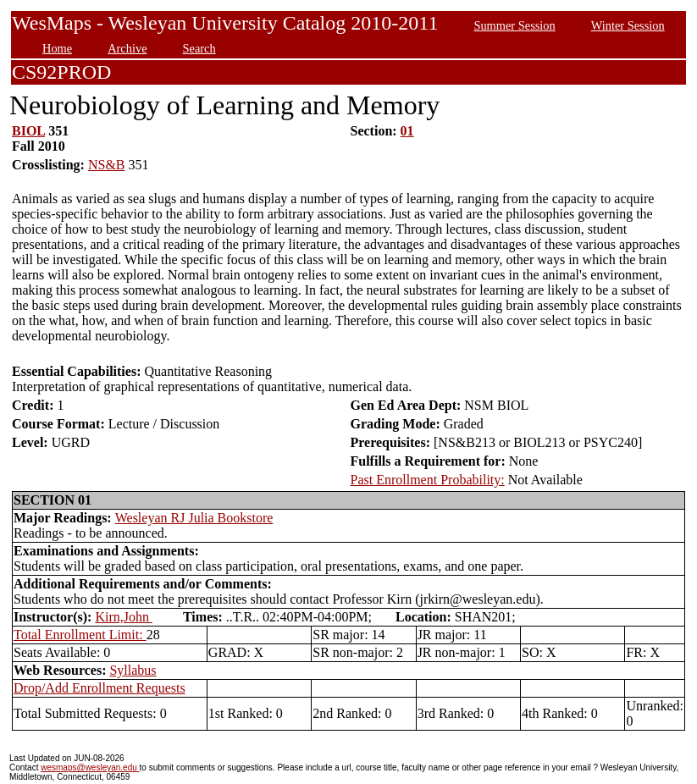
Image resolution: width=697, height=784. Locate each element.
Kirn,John (124, 617)
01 (407, 131)
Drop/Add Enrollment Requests (100, 688)
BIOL (28, 131)
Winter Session (628, 25)
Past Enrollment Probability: (428, 480)
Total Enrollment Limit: (80, 635)
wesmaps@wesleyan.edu (90, 767)
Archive (127, 48)
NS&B (107, 165)
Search (199, 48)
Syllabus (133, 670)
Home (57, 48)
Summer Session (514, 25)
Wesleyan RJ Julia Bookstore (194, 518)
